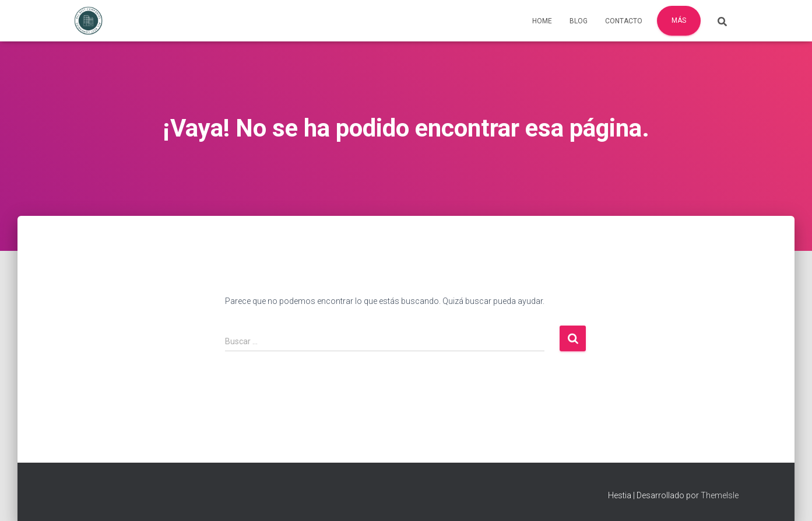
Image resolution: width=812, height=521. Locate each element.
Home (542, 21)
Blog (579, 21)
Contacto (624, 21)
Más (679, 20)
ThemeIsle (720, 495)
